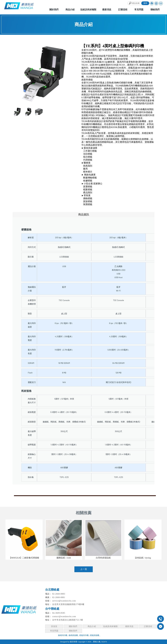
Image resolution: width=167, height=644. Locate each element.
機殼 (30, 467)
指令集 (31, 477)
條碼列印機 (63, 635)
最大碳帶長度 (32, 433)
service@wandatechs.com (64, 601)
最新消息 (129, 626)
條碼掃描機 (73, 635)
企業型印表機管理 (32, 302)
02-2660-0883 (59, 594)
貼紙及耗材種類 (111, 626)
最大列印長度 (32, 352)
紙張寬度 (32, 412)
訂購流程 (148, 626)
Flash (30, 373)
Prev (16, 74)
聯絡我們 (73, 631)
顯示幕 (31, 257)
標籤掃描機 (95, 635)
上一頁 (84, 569)
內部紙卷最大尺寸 (32, 401)
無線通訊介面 (32, 289)
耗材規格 (26, 391)
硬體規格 (26, 229)
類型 (30, 314)
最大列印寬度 (32, 338)
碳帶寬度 (32, 445)
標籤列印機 (84, 635)
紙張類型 (32, 422)
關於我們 (73, 626)
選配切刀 (32, 382)
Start (45, 107)
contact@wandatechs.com (64, 617)
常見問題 (54, 631)
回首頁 (54, 626)
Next (73, 74)
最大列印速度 (32, 325)
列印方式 (32, 247)
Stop (47, 107)
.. (92, 642)
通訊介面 (32, 266)
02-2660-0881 (59, 597)
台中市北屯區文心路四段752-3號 (68, 620)
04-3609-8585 (59, 613)
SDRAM (31, 363)
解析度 (31, 237)
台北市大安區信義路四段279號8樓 (68, 604)
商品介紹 (92, 626)
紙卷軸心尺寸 (32, 456)
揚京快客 (74, 642)
